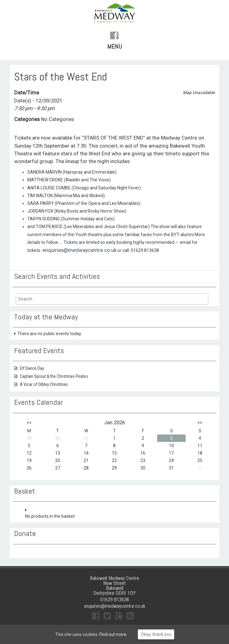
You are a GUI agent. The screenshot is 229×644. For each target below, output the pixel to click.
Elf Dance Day (32, 368)
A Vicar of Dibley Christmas (44, 384)
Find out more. (113, 634)
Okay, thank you (156, 634)
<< (29, 422)
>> (200, 422)
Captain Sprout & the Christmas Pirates (54, 376)
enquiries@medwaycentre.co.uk (79, 250)
